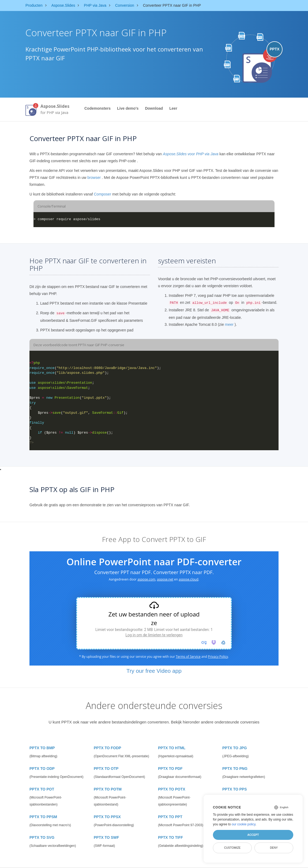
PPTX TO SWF (106, 837)
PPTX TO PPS (235, 789)
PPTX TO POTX (172, 789)
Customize (232, 848)
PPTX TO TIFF (170, 837)
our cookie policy (244, 824)
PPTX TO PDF (170, 769)
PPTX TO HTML (172, 748)
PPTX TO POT (42, 789)
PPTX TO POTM (108, 789)
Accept (253, 835)
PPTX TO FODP (107, 748)
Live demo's (128, 108)
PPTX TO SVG (42, 837)
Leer (173, 108)
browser (94, 178)
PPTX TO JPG (235, 748)
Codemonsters (97, 108)
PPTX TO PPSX (107, 817)
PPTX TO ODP (42, 769)
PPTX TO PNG (235, 769)
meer (229, 324)
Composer (102, 194)
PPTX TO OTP (106, 769)
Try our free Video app (154, 671)
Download (154, 108)
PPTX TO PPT (170, 817)
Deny (274, 848)
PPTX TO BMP (42, 748)
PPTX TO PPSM (43, 817)
